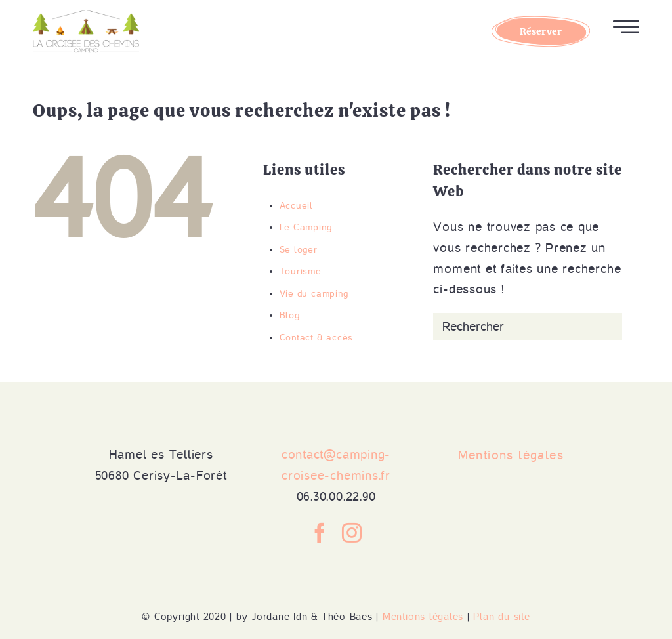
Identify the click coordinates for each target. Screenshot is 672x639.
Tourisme (301, 271)
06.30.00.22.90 (336, 496)
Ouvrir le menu (626, 27)
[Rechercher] (528, 326)
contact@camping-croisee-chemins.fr (336, 465)
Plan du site (501, 617)
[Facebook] (320, 533)
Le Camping (306, 227)
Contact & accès (316, 338)
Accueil (296, 206)
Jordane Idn (279, 617)
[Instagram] (352, 533)
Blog (290, 315)
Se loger (299, 250)
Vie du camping (314, 294)
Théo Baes (347, 617)
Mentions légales (423, 617)
